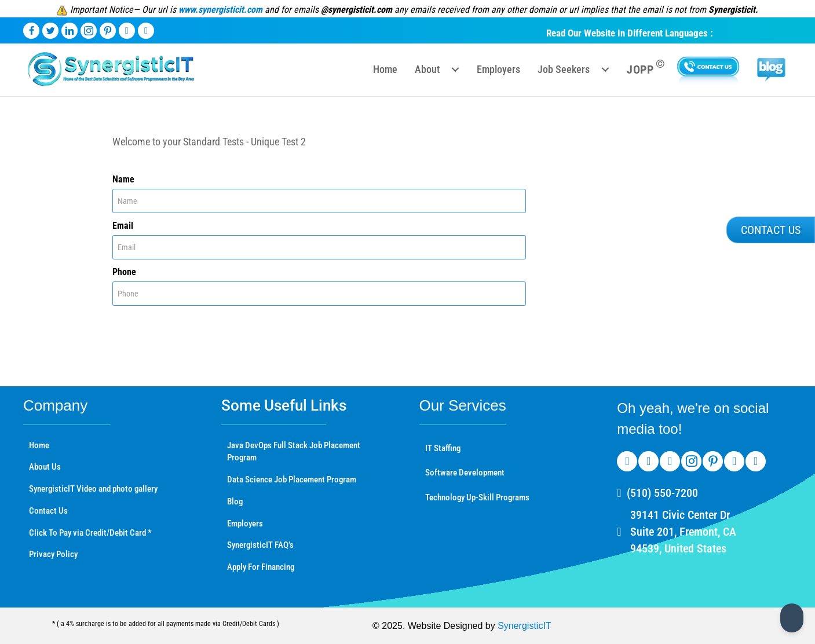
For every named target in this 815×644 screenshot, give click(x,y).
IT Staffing (443, 448)
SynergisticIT (524, 626)
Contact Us (48, 511)
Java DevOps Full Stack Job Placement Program (294, 452)
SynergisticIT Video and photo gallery (93, 489)
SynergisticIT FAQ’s (260, 545)
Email (123, 226)
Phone (124, 272)
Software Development (465, 473)
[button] (455, 69)
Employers (245, 524)
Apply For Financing (261, 567)
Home (39, 445)
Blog (235, 502)
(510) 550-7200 (662, 493)
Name (123, 179)
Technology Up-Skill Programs (477, 497)
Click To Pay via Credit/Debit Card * (90, 533)
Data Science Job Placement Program (292, 480)
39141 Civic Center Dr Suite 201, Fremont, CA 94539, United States (683, 532)
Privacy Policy (53, 554)
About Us (45, 467)
